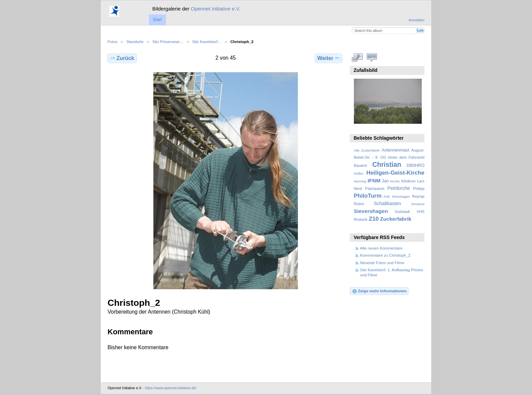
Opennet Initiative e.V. (215, 9)
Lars (421, 181)
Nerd (358, 189)
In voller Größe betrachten (357, 57)
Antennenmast (395, 150)
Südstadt (402, 212)
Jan (385, 181)
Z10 (374, 219)
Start (157, 20)
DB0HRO (415, 165)
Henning (360, 181)
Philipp (419, 189)
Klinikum (408, 181)
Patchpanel (375, 189)
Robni (359, 204)
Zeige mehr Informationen (379, 291)
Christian (387, 164)
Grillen (359, 173)
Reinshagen (401, 196)
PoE (387, 196)
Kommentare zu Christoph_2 (385, 255)
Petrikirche (399, 188)
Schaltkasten (387, 203)
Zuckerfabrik (396, 219)
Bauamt (360, 165)
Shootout (418, 204)
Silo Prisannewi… (168, 42)
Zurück (122, 58)
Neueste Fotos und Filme (382, 263)
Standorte (135, 42)
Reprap (418, 196)
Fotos (112, 42)
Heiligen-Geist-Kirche (395, 173)
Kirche (395, 181)
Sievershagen (371, 211)
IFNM (374, 181)
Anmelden (416, 20)
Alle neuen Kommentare (381, 248)
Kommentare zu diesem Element (372, 57)
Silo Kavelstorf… (207, 42)
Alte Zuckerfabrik (367, 150)
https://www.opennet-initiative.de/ (171, 388)
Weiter (329, 58)
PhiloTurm (368, 196)
